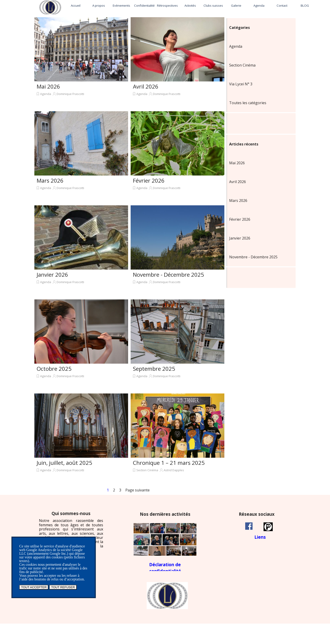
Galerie (236, 6)
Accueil (76, 6)
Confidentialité (144, 6)
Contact (282, 6)
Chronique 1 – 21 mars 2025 (169, 463)
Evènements (121, 6)
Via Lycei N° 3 (241, 84)
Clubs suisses (213, 6)
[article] (81, 63)
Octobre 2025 (54, 369)
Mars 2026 (50, 180)
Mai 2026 (48, 86)
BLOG (305, 6)
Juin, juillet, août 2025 (64, 463)
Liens (260, 537)
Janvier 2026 (52, 275)
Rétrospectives (167, 6)
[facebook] (249, 526)
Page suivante (137, 490)
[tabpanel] (71, 532)
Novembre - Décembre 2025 (168, 275)
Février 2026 (149, 180)
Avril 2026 (146, 86)
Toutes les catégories (248, 103)
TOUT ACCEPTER (34, 587)
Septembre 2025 (154, 369)
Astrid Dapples (174, 470)
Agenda (259, 6)
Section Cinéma (147, 470)
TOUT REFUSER (63, 587)
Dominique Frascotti (70, 94)
